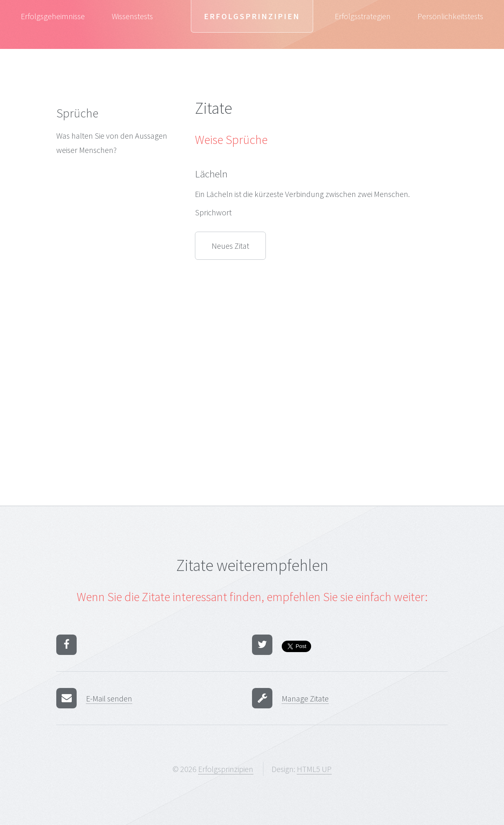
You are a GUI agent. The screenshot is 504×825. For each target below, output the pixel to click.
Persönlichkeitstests (450, 16)
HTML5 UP (314, 769)
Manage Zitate (305, 698)
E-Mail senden (109, 698)
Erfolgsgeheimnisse (53, 16)
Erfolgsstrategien (363, 16)
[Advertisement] (113, 298)
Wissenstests (132, 16)
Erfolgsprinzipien (252, 16)
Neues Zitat (230, 246)
